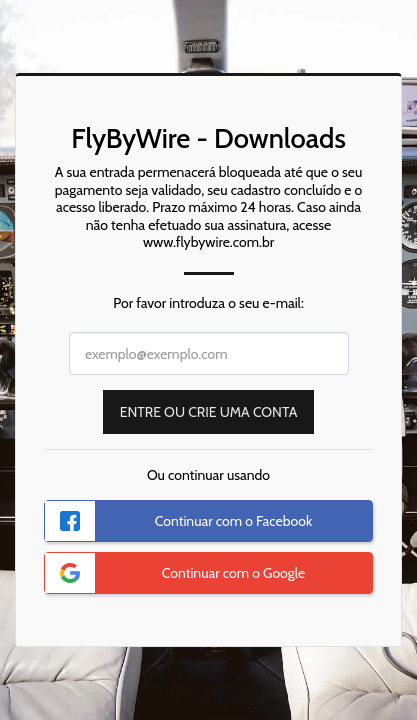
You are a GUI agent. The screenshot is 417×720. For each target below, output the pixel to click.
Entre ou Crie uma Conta (209, 412)
